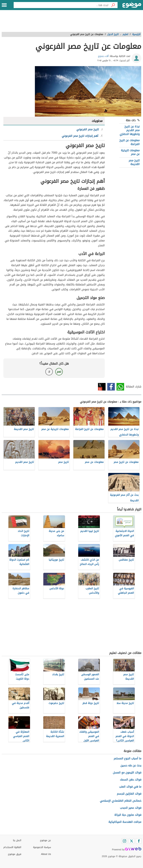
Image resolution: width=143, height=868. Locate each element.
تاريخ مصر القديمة (134, 162)
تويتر (102, 387)
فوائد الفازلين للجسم (129, 794)
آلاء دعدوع (103, 56)
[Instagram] (124, 841)
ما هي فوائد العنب (130, 787)
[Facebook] (139, 841)
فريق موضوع (15, 854)
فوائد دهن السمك (131, 780)
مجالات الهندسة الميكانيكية (125, 822)
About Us (46, 854)
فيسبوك (111, 387)
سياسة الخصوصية (42, 847)
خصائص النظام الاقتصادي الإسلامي (121, 801)
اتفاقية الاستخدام (12, 847)
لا (49, 372)
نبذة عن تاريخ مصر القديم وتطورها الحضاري (130, 130)
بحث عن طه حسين (131, 766)
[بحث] (113, 5)
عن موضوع (45, 840)
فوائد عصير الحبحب (131, 808)
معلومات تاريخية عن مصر (130, 152)
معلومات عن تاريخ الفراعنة (130, 142)
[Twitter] (132, 841)
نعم (59, 372)
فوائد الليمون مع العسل (127, 773)
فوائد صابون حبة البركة (128, 815)
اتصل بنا (17, 840)
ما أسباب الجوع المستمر (127, 758)
